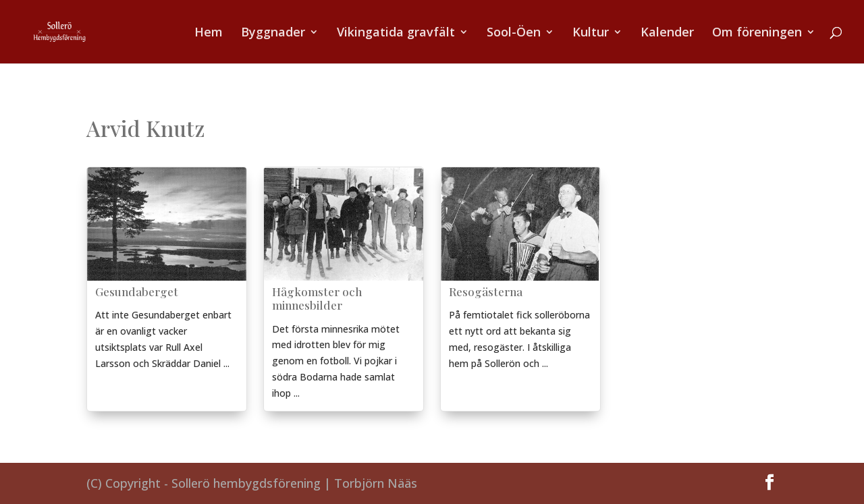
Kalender (667, 33)
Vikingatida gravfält (396, 33)
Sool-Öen (514, 33)
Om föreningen (757, 33)
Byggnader (273, 33)
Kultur (591, 33)
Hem (209, 33)
